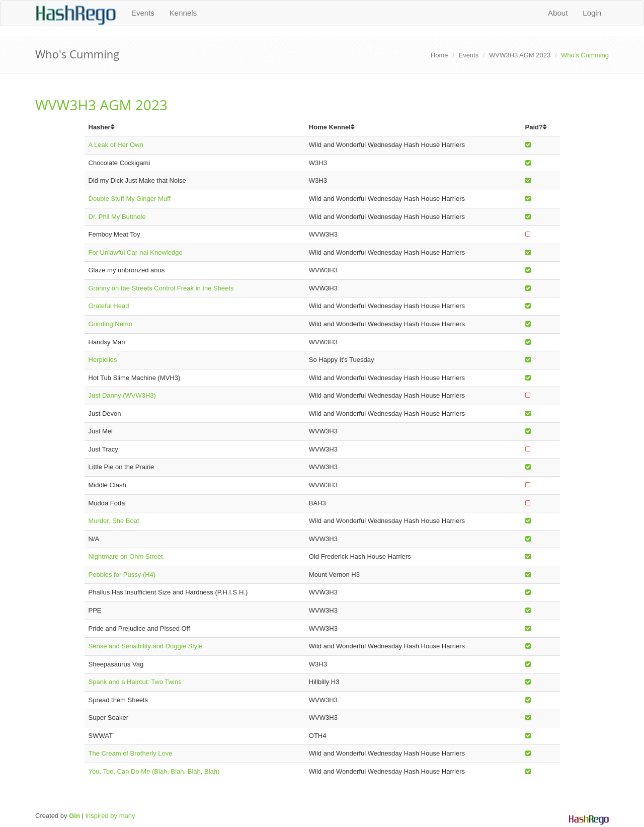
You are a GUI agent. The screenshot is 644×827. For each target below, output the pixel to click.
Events (143, 13)
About (558, 13)
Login (592, 13)
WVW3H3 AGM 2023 (520, 55)
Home (439, 55)
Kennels (183, 13)
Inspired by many (110, 816)
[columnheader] (195, 128)
